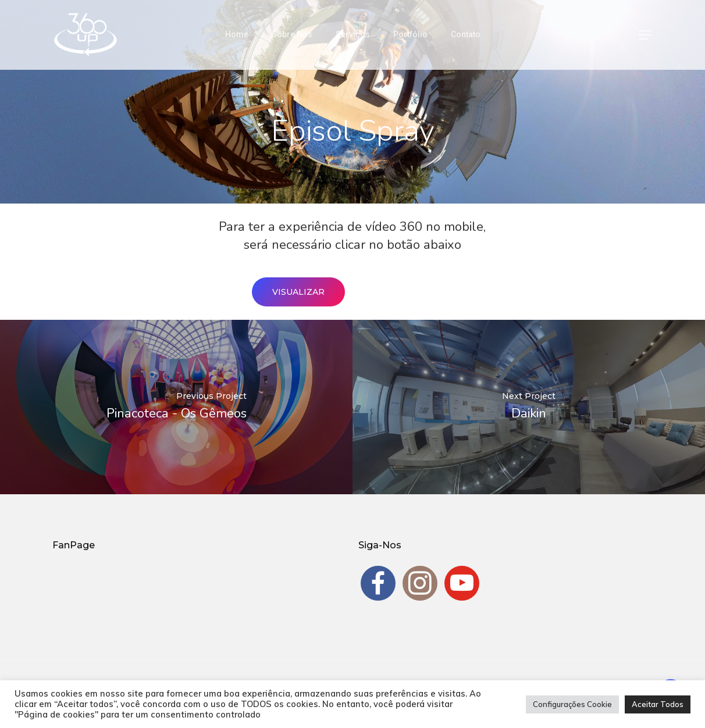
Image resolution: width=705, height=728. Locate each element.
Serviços (353, 34)
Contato (466, 34)
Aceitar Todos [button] (658, 704)
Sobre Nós (292, 34)
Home (237, 34)
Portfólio (410, 34)
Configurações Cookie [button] (572, 704)
